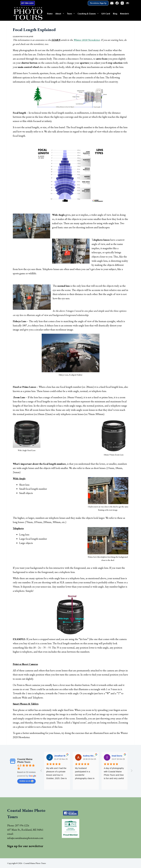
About (60, 14)
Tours (71, 14)
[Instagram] (122, 3)
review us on (27, 781)
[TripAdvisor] (127, 3)
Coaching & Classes (89, 14)
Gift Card (106, 14)
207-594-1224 (28, 3)
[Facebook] (117, 3)
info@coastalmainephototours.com (25, 838)
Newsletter (127, 14)
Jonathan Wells (61, 756)
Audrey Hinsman (91, 756)
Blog (115, 14)
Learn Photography (23, 37)
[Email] (112, 3)
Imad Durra (117, 756)
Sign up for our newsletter (25, 846)
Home (50, 14)
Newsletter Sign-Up (98, 3)
